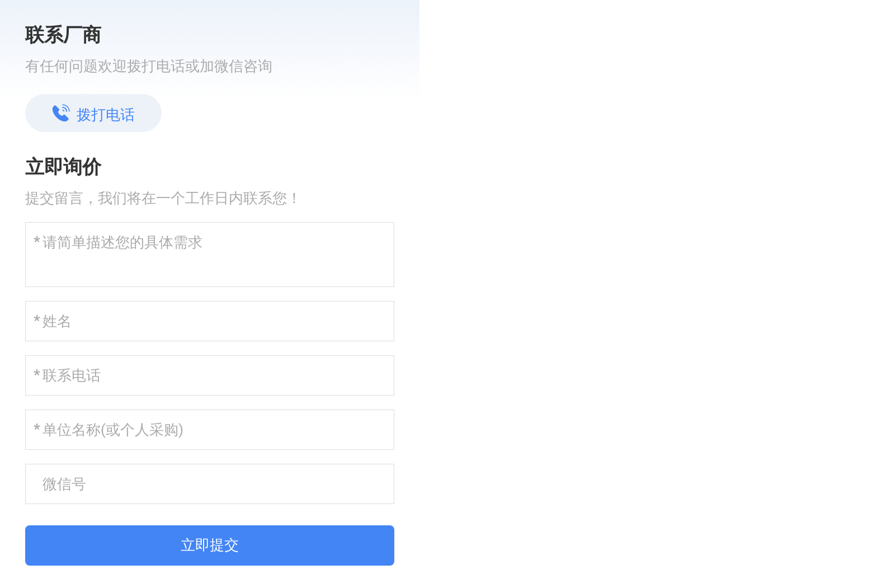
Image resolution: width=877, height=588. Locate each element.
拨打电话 (93, 114)
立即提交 (210, 545)
